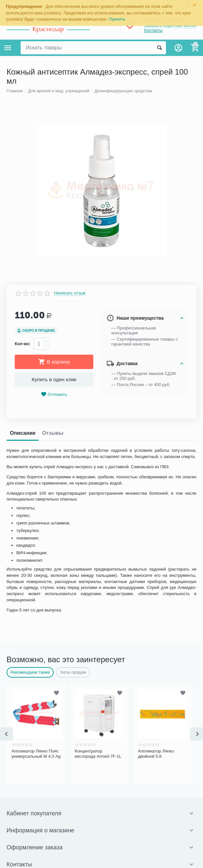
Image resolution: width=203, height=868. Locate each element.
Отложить (54, 657)
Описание (23, 695)
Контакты (153, 30)
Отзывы (53, 695)
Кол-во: (23, 606)
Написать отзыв (70, 555)
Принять (117, 19)
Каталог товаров (8, 48)
